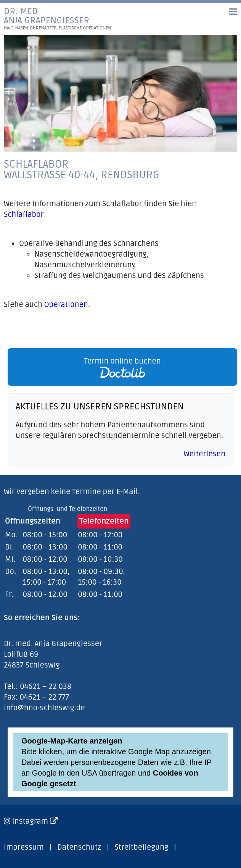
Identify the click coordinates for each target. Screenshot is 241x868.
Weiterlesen (205, 454)
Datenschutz (79, 847)
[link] (120, 367)
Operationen (66, 305)
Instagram (35, 821)
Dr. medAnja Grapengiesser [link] (58, 19)
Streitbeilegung (142, 847)
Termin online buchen (122, 367)
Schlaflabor (24, 215)
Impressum (24, 847)
